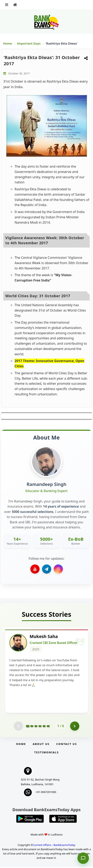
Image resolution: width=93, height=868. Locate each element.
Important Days (29, 43)
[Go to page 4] (40, 727)
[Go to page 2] (32, 727)
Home (8, 43)
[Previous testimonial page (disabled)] (18, 727)
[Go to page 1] (28, 727)
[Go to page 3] (36, 727)
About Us (41, 745)
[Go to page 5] (44, 727)
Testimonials (46, 753)
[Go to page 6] (48, 727)
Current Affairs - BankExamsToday (54, 846)
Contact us (67, 745)
